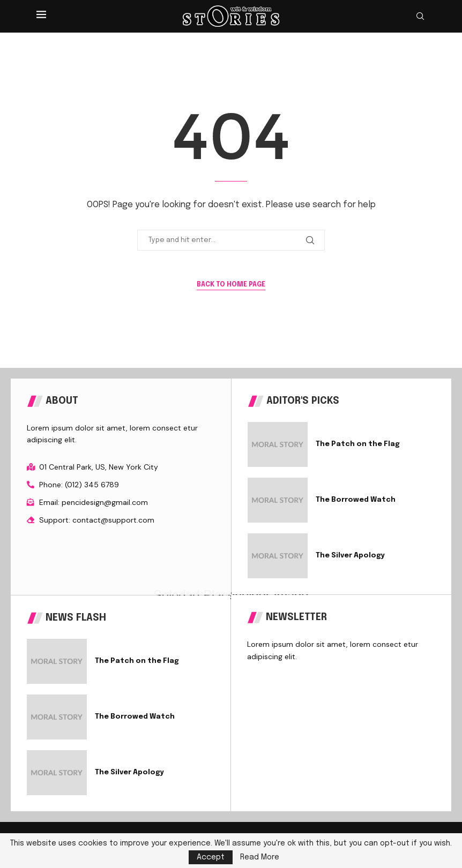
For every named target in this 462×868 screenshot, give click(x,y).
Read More (260, 857)
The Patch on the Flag (358, 444)
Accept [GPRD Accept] (211, 857)
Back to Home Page (231, 285)
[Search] (420, 16)
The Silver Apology (350, 556)
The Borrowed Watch (356, 500)
